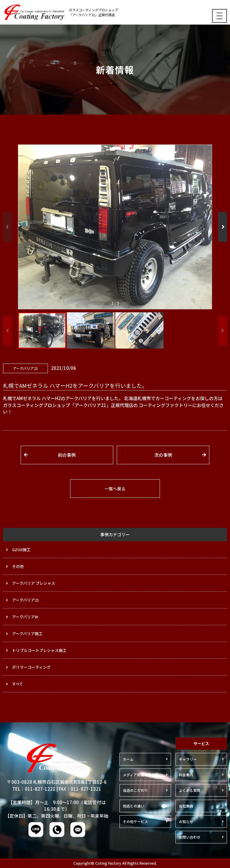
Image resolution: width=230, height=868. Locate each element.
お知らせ (186, 821)
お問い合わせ (190, 837)
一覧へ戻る (115, 489)
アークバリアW (25, 617)
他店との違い (134, 806)
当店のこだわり (135, 790)
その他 (18, 566)
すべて (18, 684)
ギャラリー (188, 759)
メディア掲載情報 (137, 775)
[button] (223, 227)
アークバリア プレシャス (34, 583)
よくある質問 (190, 790)
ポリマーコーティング (31, 667)
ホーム (128, 759)
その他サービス (135, 821)
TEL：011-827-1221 (34, 789)
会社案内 (186, 806)
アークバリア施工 (27, 633)
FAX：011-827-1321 (80, 789)
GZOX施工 (21, 550)
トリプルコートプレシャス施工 (39, 650)
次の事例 (163, 455)
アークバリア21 (25, 600)
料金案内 (186, 775)
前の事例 (67, 455)
